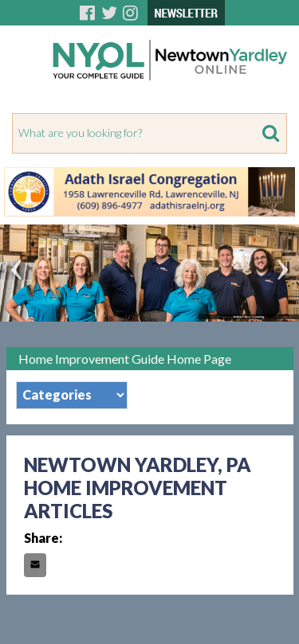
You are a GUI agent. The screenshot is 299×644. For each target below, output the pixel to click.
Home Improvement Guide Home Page (125, 359)
